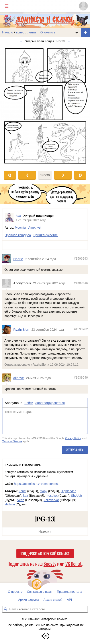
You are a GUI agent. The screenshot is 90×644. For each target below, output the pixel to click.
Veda (21, 500)
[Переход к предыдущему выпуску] (11, 106)
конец (20, 32)
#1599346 (81, 283)
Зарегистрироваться (50, 403)
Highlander (68, 491)
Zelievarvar (51, 500)
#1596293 (81, 258)
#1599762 (81, 329)
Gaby (44, 491)
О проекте (15, 592)
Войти (29, 403)
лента (32, 32)
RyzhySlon (21, 329)
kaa (26, 496)
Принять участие (46, 235)
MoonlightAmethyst (28, 228)
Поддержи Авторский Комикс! (45, 553)
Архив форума (29, 600)
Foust (22, 491)
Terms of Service (12, 441)
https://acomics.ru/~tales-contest (36, 484)
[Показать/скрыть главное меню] (7, 6)
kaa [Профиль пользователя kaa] (18, 216)
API (69, 600)
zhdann (10, 504)
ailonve (19, 378)
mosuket (52, 496)
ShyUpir (76, 496)
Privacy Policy (73, 438)
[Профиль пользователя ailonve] (8, 378)
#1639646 (81, 377)
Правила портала (70, 592)
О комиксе (48, 32)
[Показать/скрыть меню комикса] (77, 32)
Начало (8, 32)
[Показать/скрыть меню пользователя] (83, 6)
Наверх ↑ (45, 531)
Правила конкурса (18, 235)
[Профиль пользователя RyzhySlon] (8, 330)
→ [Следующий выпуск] (68, 41)
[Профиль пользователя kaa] (9, 218)
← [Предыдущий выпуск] (22, 41)
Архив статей (53, 600)
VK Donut (74, 563)
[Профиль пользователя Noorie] (8, 259)
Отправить (75, 450)
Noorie (18, 259)
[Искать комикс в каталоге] (6, 609)
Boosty (50, 563)
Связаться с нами (40, 592)
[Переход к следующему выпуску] (45, 106)
